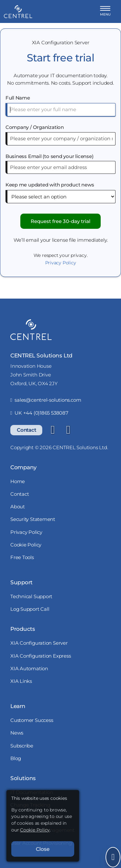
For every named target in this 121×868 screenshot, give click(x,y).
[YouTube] (68, 430)
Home (18, 481)
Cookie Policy (26, 545)
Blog (16, 758)
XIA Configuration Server (39, 643)
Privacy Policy (61, 263)
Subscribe (22, 746)
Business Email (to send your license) (50, 156)
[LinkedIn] (53, 430)
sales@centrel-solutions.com (46, 400)
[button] (105, 11)
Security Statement (33, 519)
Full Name (18, 98)
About (18, 507)
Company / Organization (35, 127)
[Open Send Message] (113, 857)
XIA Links (21, 681)
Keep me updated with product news (50, 185)
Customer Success (32, 720)
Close (43, 849)
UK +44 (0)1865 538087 (39, 413)
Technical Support (31, 596)
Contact (26, 430)
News (17, 733)
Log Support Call (30, 609)
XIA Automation (29, 668)
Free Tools (22, 557)
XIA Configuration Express (41, 656)
